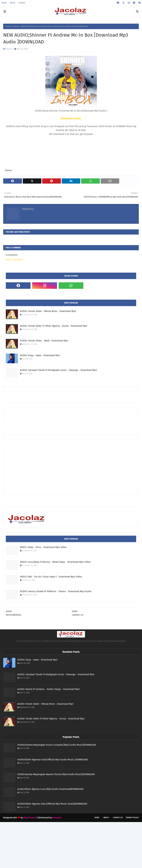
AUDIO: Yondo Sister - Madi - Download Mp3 (44, 341)
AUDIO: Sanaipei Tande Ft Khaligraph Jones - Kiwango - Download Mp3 (58, 370)
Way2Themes (30, 818)
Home (4, 3)
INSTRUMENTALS (14, 615)
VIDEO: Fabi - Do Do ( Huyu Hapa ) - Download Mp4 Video (51, 577)
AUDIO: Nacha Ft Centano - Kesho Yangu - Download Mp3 (48, 689)
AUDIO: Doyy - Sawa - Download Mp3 (40, 355)
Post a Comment (14, 260)
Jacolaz (9, 49)
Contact (22, 3)
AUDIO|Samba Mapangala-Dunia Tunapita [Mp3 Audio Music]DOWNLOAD (57, 745)
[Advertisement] (65, 418)
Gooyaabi (57, 818)
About (13, 3)
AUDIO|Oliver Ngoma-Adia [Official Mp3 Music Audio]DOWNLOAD (52, 804)
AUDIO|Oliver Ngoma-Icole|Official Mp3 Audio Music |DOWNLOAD (53, 760)
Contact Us (118, 818)
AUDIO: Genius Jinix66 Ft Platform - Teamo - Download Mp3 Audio (56, 591)
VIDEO (75, 611)
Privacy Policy (132, 818)
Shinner (16, 26)
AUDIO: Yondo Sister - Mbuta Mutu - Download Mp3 (48, 311)
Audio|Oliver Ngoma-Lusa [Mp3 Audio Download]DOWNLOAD (50, 789)
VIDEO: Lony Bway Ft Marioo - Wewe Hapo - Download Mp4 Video (55, 562)
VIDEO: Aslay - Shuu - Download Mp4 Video (43, 547)
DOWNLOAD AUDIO (71, 118)
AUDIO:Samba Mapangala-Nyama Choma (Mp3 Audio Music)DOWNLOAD (56, 774)
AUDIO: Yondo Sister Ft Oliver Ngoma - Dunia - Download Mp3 (53, 326)
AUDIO (9, 611)
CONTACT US (78, 615)
